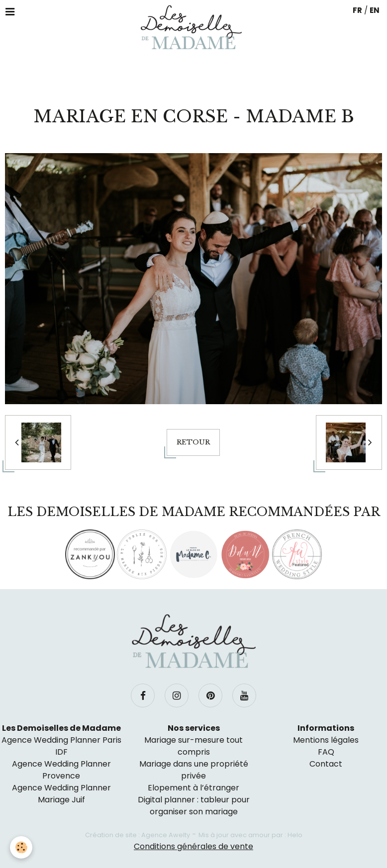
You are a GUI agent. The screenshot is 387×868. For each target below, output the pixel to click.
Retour (193, 442)
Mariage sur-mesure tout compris (193, 746)
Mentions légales (326, 740)
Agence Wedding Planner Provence (61, 770)
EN (375, 10)
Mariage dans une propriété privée (194, 770)
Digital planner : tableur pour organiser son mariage (194, 806)
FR (357, 10)
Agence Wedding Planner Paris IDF (61, 746)
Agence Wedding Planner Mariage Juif (61, 794)
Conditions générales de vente (193, 846)
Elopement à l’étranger (193, 788)
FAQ (326, 752)
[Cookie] (21, 847)
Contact (326, 764)
